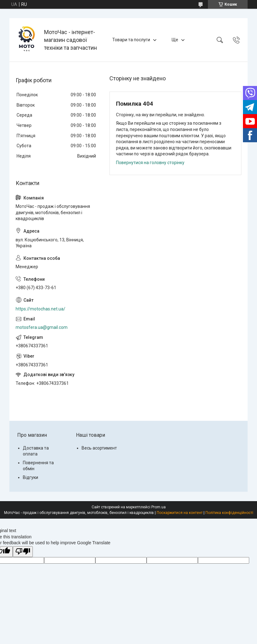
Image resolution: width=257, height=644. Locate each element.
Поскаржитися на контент (180, 513)
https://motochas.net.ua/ (40, 309)
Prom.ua (159, 507)
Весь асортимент (99, 448)
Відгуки (30, 477)
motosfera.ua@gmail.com (42, 327)
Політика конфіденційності (229, 513)
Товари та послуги (131, 40)
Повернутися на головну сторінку (150, 163)
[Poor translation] (23, 552)
